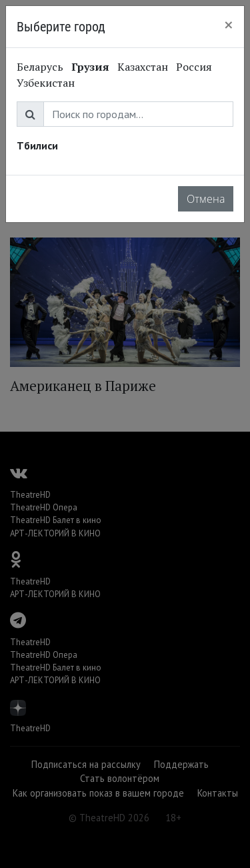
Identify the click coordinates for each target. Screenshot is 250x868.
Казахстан (143, 67)
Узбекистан (46, 83)
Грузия (90, 67)
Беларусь (40, 67)
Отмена (206, 199)
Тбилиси (37, 145)
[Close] (229, 25)
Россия (194, 67)
